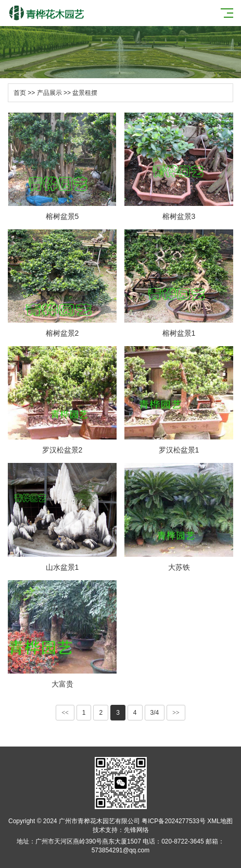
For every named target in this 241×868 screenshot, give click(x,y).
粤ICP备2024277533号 (174, 821)
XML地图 (220, 821)
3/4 (155, 713)
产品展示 (49, 93)
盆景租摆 (85, 93)
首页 (20, 93)
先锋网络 (136, 830)
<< (65, 713)
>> (176, 713)
